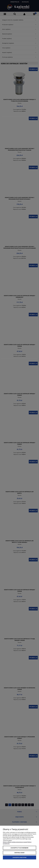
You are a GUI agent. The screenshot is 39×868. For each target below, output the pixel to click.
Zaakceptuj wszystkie (19, 858)
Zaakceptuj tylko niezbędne (19, 848)
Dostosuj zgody (19, 853)
